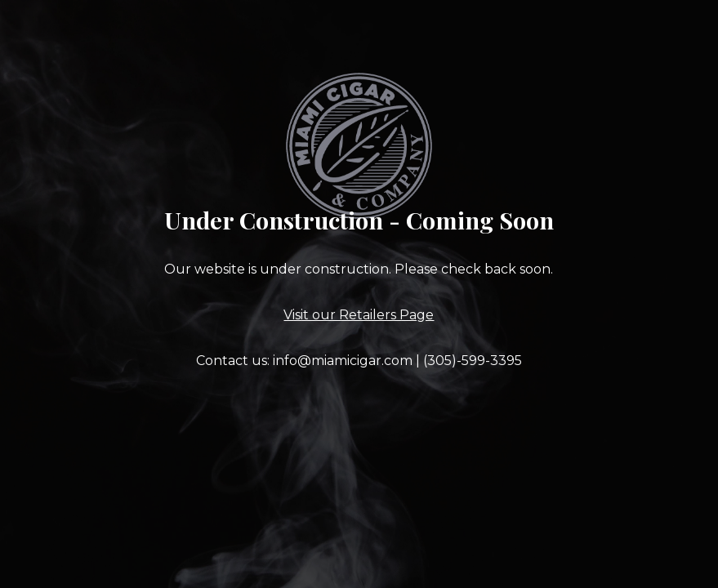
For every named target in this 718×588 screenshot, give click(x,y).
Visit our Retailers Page (359, 315)
